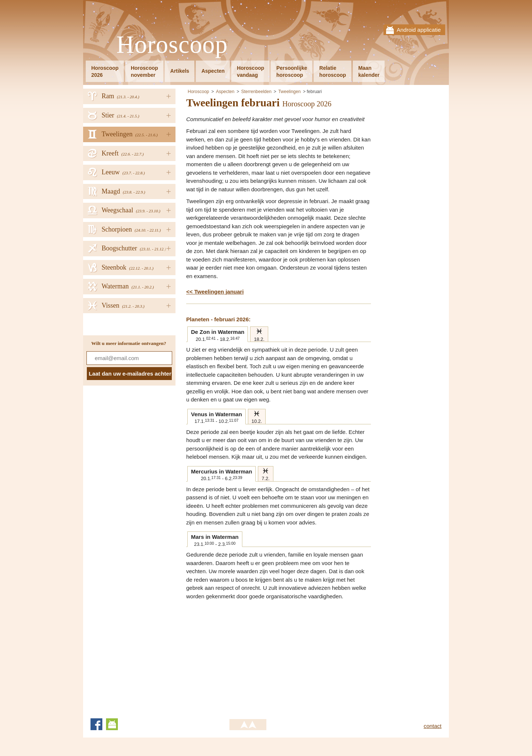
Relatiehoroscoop (332, 71)
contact (433, 726)
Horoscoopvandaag (250, 71)
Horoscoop (172, 45)
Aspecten (213, 71)
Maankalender (369, 71)
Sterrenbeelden (256, 92)
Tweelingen (289, 92)
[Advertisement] (248, 656)
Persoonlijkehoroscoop (292, 71)
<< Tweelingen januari (215, 292)
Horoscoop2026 (105, 71)
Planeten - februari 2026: (218, 319)
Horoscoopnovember (144, 71)
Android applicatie (419, 30)
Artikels (180, 71)
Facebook (96, 724)
